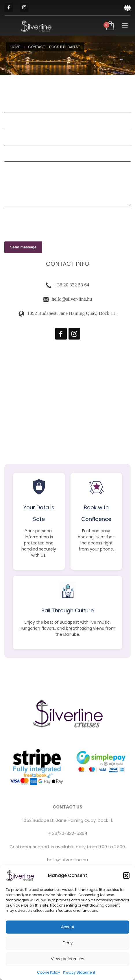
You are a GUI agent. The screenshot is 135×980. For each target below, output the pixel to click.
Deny (67, 943)
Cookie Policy (49, 972)
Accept (68, 927)
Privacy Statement (79, 972)
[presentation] (48, 223)
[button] (126, 876)
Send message (23, 247)
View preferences (68, 959)
